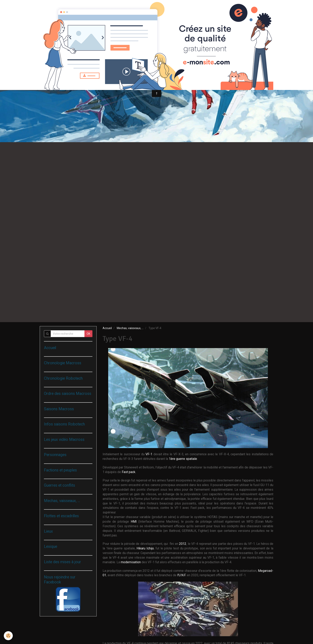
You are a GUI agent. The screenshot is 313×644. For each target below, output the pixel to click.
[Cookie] (8, 636)
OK (88, 334)
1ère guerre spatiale (183, 459)
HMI (135, 522)
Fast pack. (129, 472)
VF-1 (149, 454)
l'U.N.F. (182, 575)
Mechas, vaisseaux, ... (130, 328)
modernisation (131, 562)
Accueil (107, 328)
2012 (183, 544)
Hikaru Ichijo (145, 548)
